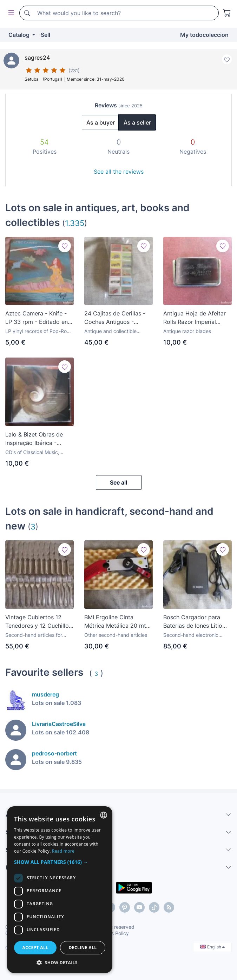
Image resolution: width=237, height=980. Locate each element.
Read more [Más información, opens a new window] (63, 851)
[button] (60, 862)
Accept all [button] (35, 948)
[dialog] (60, 890)
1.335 (75, 223)
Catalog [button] (20, 35)
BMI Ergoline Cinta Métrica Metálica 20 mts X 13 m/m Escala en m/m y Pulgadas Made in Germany (117, 622)
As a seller (137, 122)
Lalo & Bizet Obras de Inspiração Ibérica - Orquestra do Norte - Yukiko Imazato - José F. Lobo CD (38, 439)
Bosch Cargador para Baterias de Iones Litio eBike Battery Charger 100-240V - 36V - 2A (193, 622)
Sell (45, 35)
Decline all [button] (83, 948)
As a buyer (101, 122)
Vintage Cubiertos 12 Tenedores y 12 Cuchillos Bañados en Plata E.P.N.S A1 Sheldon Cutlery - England (38, 622)
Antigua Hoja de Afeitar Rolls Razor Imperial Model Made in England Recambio (195, 318)
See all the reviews (119, 172)
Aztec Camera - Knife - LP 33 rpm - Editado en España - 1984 (37, 318)
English (212, 947)
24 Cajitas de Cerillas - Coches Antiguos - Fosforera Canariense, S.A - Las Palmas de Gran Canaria (118, 318)
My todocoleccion (204, 35)
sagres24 (37, 58)
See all (118, 482)
